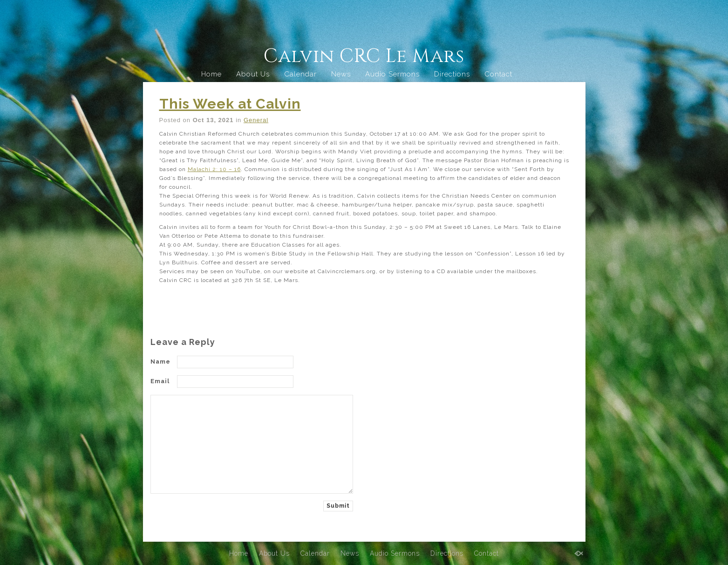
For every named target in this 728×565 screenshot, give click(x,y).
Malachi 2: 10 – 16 (214, 169)
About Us (253, 74)
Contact (498, 74)
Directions (452, 74)
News (341, 74)
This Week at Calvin (230, 104)
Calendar (300, 74)
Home (211, 74)
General (256, 120)
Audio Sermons (392, 74)
